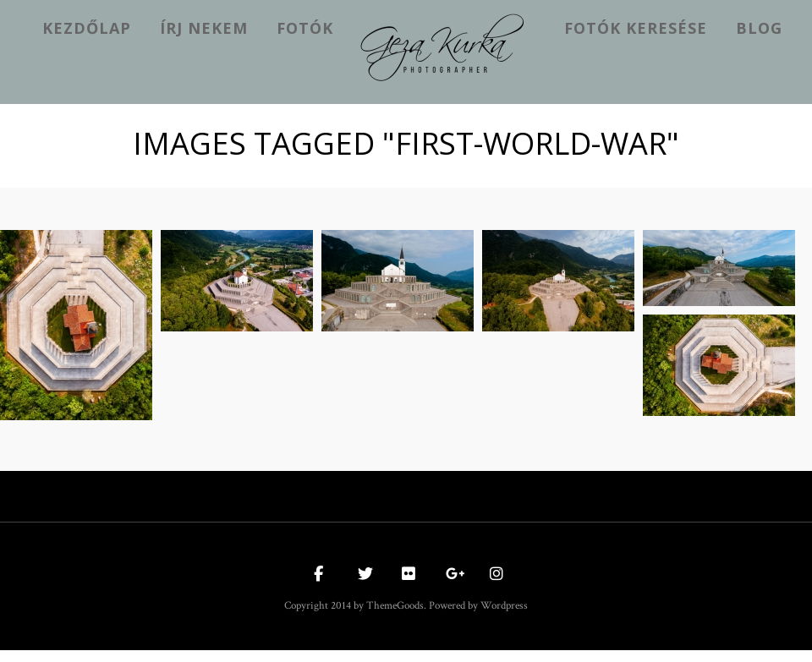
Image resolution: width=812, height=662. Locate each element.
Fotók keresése (636, 28)
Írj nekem (204, 28)
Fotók (305, 28)
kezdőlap (87, 28)
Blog (759, 28)
